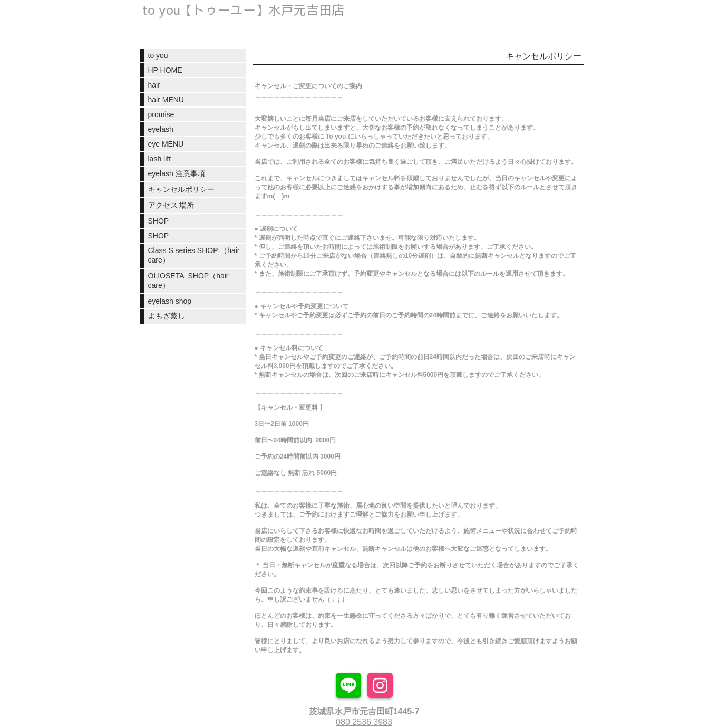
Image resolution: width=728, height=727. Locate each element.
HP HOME (165, 70)
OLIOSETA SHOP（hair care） (188, 280)
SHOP (159, 221)
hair (154, 85)
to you (158, 55)
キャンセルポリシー (181, 189)
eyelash (161, 129)
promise (161, 114)
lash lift (160, 159)
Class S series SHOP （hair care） (194, 255)
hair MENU (166, 100)
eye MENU (166, 144)
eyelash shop (170, 301)
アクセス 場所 (171, 205)
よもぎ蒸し (167, 316)
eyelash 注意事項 (177, 173)
